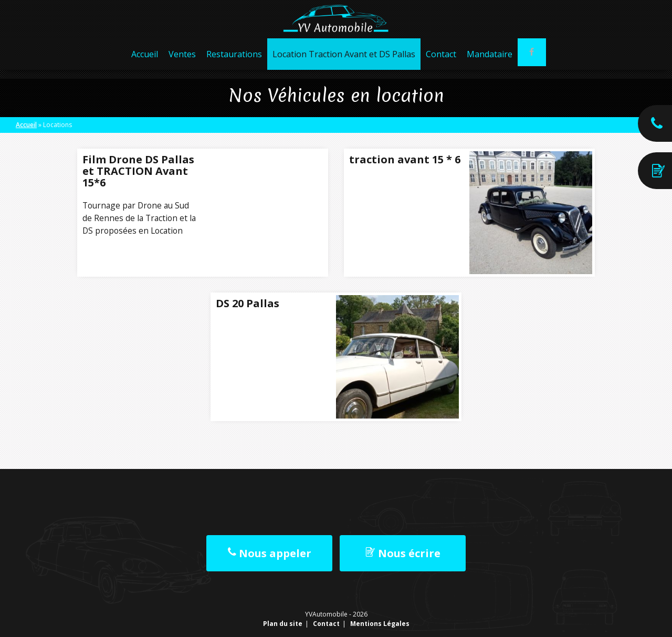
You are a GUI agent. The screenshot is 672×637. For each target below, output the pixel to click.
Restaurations (233, 63)
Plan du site (283, 624)
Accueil (143, 63)
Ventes (181, 63)
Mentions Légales (380, 624)
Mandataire (488, 63)
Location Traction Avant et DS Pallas (342, 63)
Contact (439, 63)
